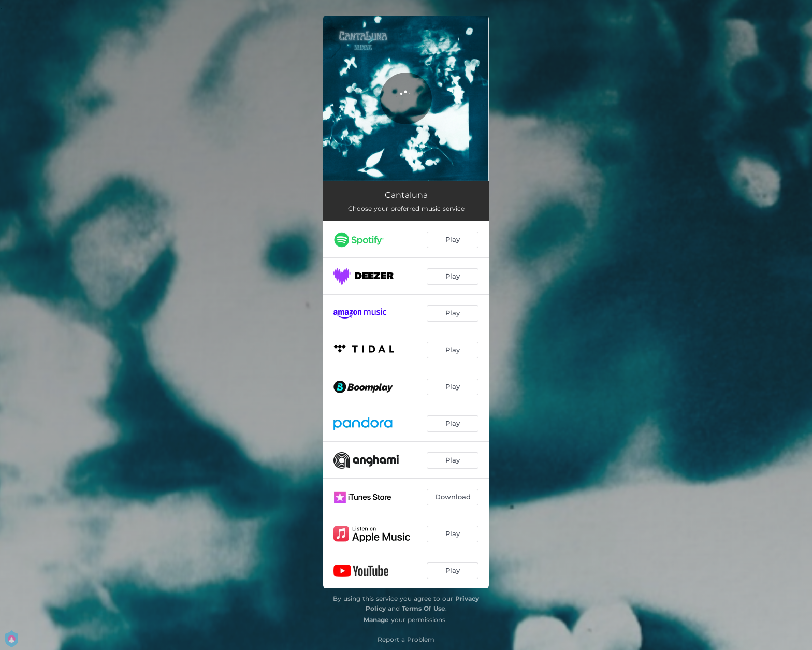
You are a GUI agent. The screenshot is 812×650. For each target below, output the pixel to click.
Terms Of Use (424, 608)
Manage (376, 620)
